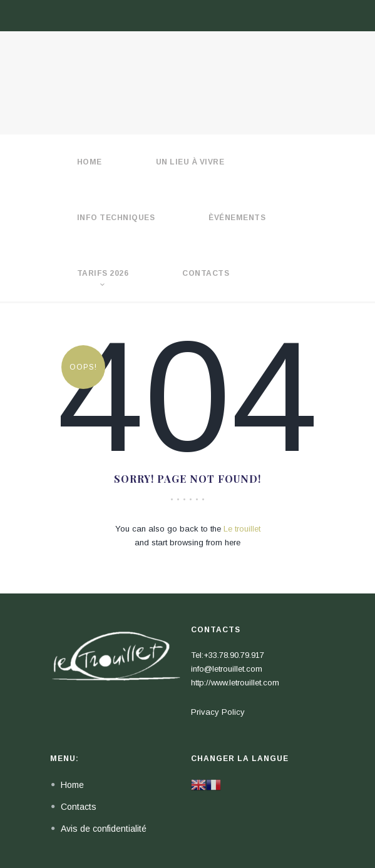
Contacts (206, 273)
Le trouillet (242, 529)
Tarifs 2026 (103, 273)
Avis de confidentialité (104, 829)
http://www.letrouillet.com (235, 683)
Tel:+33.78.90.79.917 (228, 655)
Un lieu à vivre (190, 162)
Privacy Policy (218, 712)
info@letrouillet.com (227, 669)
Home (72, 785)
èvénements (237, 218)
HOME (90, 162)
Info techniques (116, 218)
